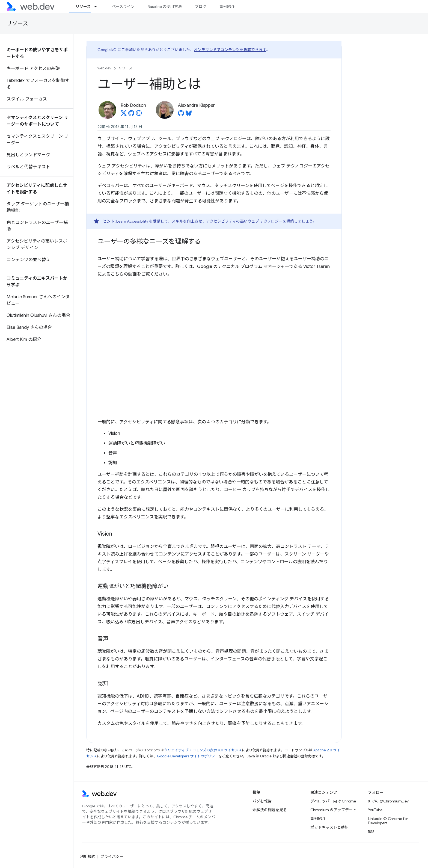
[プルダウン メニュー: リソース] (98, 7)
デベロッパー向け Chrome (333, 801)
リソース (17, 24)
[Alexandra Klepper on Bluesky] (189, 115)
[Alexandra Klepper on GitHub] (181, 115)
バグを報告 (262, 801)
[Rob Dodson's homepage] (139, 115)
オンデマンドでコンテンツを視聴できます (230, 50)
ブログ (201, 7)
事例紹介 (227, 7)
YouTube (375, 810)
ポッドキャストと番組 (329, 827)
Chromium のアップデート (333, 810)
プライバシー (112, 857)
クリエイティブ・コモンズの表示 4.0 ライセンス (203, 750)
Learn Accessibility (132, 221)
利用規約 (88, 857)
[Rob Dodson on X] (124, 115)
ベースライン (123, 7)
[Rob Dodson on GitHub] (131, 115)
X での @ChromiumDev (388, 801)
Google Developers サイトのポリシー (188, 756)
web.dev (104, 68)
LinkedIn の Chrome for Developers (388, 821)
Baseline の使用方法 (165, 7)
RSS (371, 832)
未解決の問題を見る (270, 810)
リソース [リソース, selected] (83, 7)
